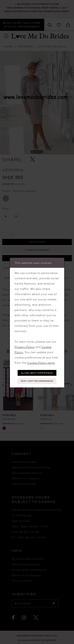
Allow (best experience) (37, 373)
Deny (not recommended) (37, 381)
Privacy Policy (25, 347)
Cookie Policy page (41, 363)
